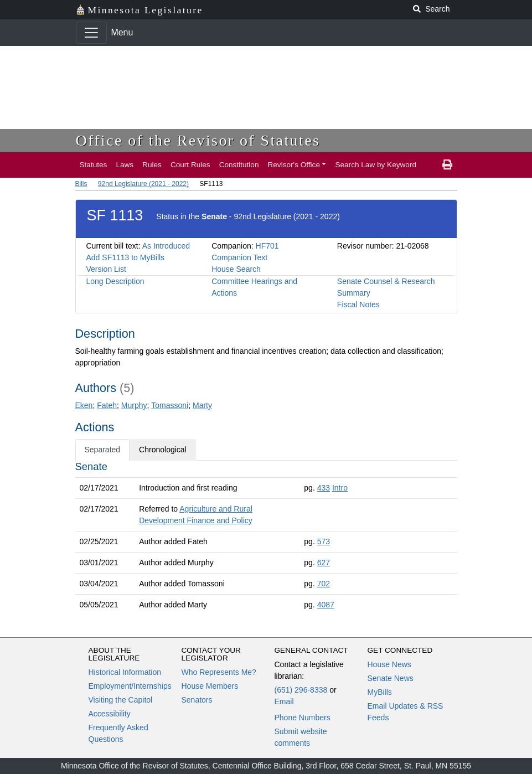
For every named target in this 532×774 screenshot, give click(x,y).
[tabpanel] (266, 538)
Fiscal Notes (358, 305)
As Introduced (166, 246)
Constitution (239, 165)
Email (284, 701)
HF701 (267, 246)
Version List (106, 269)
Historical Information (125, 672)
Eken (84, 405)
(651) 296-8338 (301, 690)
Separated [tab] (103, 450)
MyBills (380, 692)
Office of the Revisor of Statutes (198, 140)
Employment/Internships (130, 686)
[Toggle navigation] (91, 33)
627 (324, 563)
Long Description (115, 281)
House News (389, 664)
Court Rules (190, 165)
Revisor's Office (294, 165)
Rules (152, 165)
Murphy (134, 405)
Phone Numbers (303, 718)
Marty (202, 405)
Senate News (391, 678)
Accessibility (110, 714)
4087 (326, 605)
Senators (197, 700)
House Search (236, 269)
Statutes (94, 165)
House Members (210, 686)
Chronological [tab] (163, 450)
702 (324, 584)
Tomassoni (170, 405)
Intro (340, 488)
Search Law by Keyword (376, 165)
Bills (81, 184)
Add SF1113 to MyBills (126, 257)
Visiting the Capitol (121, 700)
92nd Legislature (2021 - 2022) (143, 184)
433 (324, 488)
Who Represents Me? (219, 672)
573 (324, 541)
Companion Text (239, 257)
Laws (125, 165)
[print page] (447, 165)
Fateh (107, 405)
